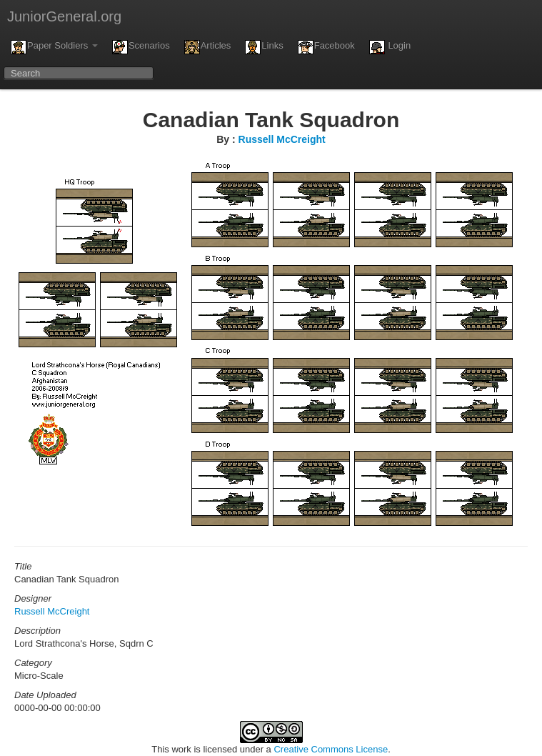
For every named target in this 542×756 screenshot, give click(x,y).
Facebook (326, 47)
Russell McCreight (282, 139)
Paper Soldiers (54, 47)
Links (264, 47)
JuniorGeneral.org (64, 16)
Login (390, 47)
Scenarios (141, 47)
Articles (208, 47)
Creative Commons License (331, 749)
